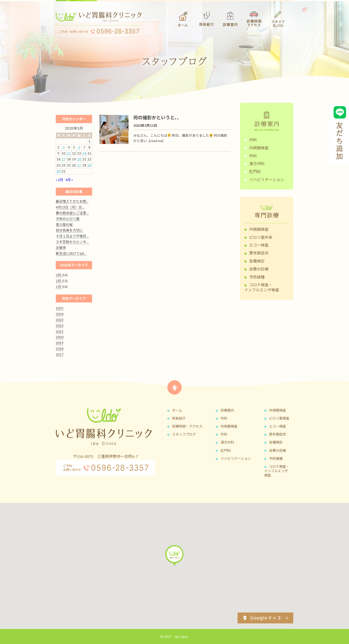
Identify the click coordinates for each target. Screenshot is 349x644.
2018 (60, 349)
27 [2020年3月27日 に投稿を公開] (79, 165)
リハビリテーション (267, 179)
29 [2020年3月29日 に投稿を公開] (89, 165)
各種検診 (257, 261)
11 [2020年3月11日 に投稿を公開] (69, 153)
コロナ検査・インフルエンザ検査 (262, 287)
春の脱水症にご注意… (72, 213)
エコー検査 (259, 245)
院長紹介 (179, 418)
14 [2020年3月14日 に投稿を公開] (84, 153)
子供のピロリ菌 (68, 219)
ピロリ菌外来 (261, 237)
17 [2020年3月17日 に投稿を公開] (63, 159)
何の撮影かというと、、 (157, 117)
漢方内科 (257, 163)
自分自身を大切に (69, 230)
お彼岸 (61, 248)
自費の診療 (259, 269)
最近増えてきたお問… (72, 201)
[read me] (156, 141)
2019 (60, 343)
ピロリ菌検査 (279, 418)
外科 (253, 156)
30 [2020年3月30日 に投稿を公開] (58, 171)
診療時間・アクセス (187, 426)
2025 (60, 308)
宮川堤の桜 (64, 225)
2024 (60, 314)
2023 (60, 320)
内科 (253, 140)
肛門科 (255, 171)
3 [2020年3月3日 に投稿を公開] (63, 147)
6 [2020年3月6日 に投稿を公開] (79, 147)
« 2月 (59, 180)
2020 (60, 337)
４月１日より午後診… (72, 236)
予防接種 (257, 277)
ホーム (177, 410)
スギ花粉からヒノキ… (72, 242)
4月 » (69, 180)
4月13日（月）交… (70, 207)
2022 (60, 326)
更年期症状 (259, 253)
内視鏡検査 (259, 148)
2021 (60, 331)
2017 (60, 354)
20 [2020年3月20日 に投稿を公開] (79, 159)
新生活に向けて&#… (71, 253)
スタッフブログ (184, 434)
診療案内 (227, 410)
